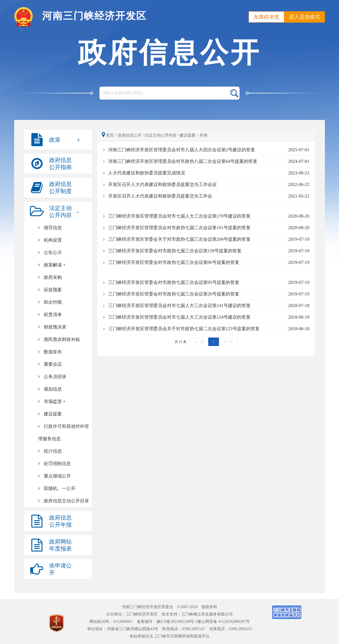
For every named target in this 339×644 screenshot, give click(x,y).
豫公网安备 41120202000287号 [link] (224, 622)
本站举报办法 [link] (141, 636)
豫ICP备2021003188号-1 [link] (177, 622)
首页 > (110, 135)
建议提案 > (189, 135)
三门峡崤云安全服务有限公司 (207, 614)
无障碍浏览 (266, 17)
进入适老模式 (305, 17)
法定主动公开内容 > (162, 135)
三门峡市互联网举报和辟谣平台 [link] (182, 636)
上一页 (199, 342)
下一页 (228, 342)
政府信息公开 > (131, 135)
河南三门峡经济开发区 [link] (94, 16)
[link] (58, 277)
